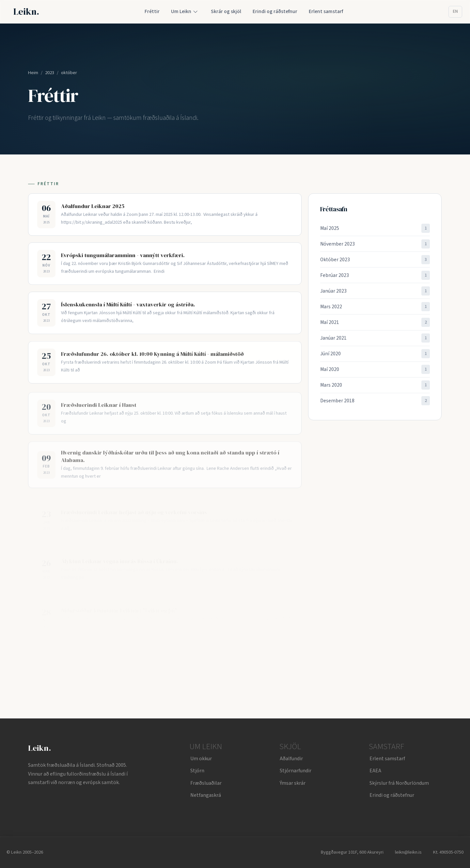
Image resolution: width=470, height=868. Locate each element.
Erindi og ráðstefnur (392, 795)
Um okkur (201, 759)
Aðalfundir (291, 759)
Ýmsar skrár (293, 783)
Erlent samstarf (387, 759)
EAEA (375, 771)
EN (455, 11)
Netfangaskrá (206, 795)
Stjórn (197, 771)
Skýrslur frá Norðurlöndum (399, 783)
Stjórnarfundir (296, 771)
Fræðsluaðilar (206, 783)
